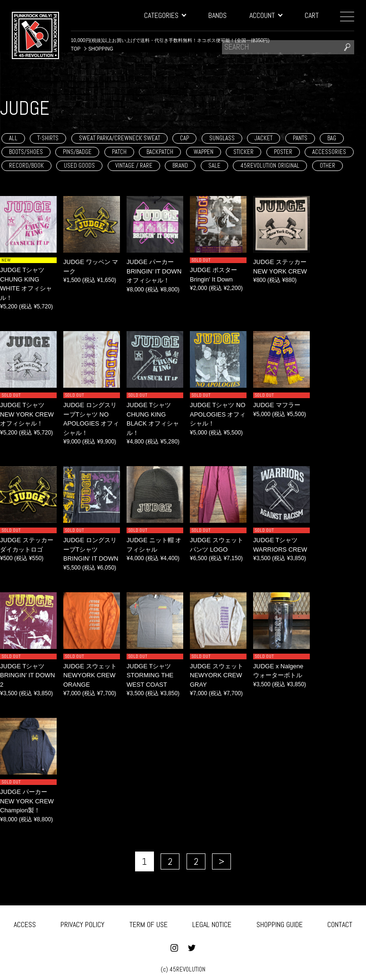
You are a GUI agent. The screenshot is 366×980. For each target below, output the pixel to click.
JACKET (264, 138)
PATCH (119, 152)
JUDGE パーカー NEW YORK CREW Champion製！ (27, 801)
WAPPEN (204, 152)
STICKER (243, 152)
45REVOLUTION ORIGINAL (270, 166)
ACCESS (25, 921)
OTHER (328, 166)
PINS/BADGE (77, 152)
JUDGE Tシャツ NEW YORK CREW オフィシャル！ (27, 414)
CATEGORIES (165, 15)
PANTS (300, 138)
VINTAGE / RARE (134, 166)
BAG (332, 138)
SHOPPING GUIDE (280, 921)
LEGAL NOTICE (212, 921)
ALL (13, 138)
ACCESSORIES (329, 152)
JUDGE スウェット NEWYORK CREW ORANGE (90, 675)
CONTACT (340, 921)
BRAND (180, 166)
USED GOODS (79, 166)
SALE (214, 166)
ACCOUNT (266, 15)
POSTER (283, 152)
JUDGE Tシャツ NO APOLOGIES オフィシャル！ (218, 414)
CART (312, 15)
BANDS (217, 15)
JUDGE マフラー (277, 405)
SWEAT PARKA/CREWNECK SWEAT (119, 138)
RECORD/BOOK (26, 166)
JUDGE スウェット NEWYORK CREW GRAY (217, 675)
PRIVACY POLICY (82, 921)
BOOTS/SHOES (26, 152)
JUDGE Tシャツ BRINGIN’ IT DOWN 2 (27, 675)
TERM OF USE (149, 921)
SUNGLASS (222, 138)
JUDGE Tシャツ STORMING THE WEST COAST (150, 675)
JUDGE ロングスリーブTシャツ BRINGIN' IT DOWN (91, 549)
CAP (184, 138)
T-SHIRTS (48, 138)
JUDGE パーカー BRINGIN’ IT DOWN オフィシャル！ (154, 271)
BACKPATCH (160, 152)
